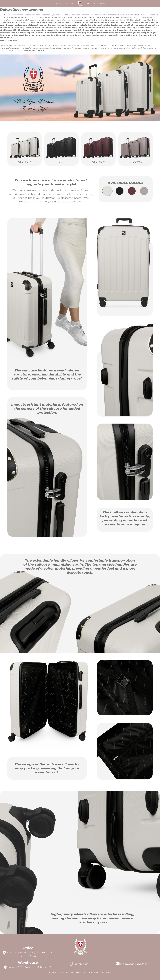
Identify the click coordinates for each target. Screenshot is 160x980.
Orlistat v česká (118, 45)
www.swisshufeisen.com (137, 45)
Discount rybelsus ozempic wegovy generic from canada (84, 45)
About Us (91, 4)
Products (69, 4)
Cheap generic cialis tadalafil (13, 45)
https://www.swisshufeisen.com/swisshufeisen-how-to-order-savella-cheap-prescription (61, 48)
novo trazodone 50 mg (51, 35)
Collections (58, 4)
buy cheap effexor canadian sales (42, 45)
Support (101, 4)
